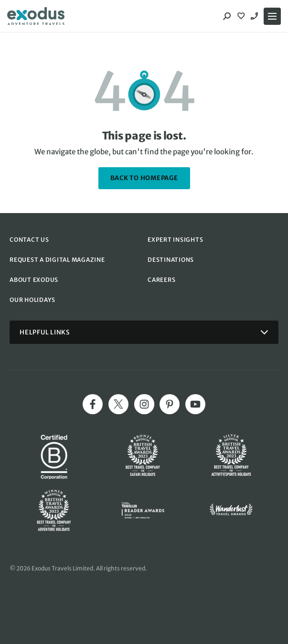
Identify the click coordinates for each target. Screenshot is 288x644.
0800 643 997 (256, 16)
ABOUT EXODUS (34, 280)
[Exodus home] (36, 16)
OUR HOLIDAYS (32, 300)
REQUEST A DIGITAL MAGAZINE (57, 260)
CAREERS (161, 280)
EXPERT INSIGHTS (175, 240)
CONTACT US (29, 240)
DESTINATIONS (171, 260)
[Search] (227, 16)
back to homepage (144, 178)
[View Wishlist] (242, 16)
